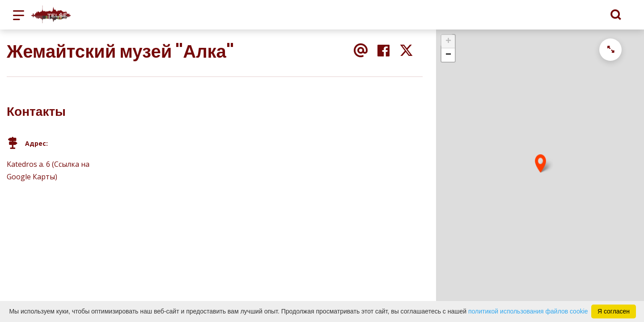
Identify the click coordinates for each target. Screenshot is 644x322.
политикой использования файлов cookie (528, 311)
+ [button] (448, 42)
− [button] (448, 55)
